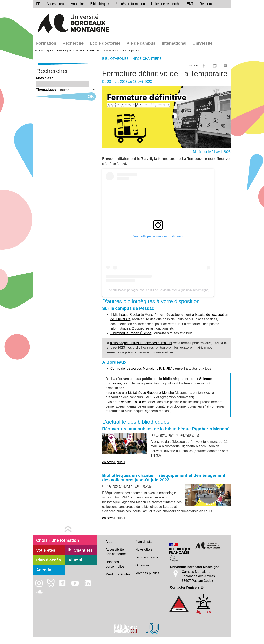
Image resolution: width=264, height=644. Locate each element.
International (174, 43)
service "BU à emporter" (139, 402)
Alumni (75, 560)
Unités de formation (131, 4)
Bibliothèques (100, 4)
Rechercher (208, 4)
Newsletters (144, 549)
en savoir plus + (114, 462)
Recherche (73, 43)
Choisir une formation (58, 540)
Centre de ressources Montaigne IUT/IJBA (141, 369)
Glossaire (142, 565)
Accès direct (56, 4)
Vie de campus (141, 43)
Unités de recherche (166, 4)
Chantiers (80, 550)
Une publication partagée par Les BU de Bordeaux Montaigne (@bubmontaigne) (158, 290)
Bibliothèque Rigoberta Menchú (133, 315)
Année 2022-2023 (84, 51)
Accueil (39, 51)
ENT (190, 4)
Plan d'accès (48, 560)
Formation (46, 43)
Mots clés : (45, 78)
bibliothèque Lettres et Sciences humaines (141, 343)
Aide (109, 542)
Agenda (50, 51)
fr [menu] (38, 4)
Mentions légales (118, 574)
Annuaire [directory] (77, 4)
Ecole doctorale (105, 43)
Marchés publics (147, 573)
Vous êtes (46, 550)
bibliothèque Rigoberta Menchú (151, 393)
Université (203, 43)
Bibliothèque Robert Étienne (131, 333)
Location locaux (147, 557)
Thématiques (46, 89)
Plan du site (144, 542)
